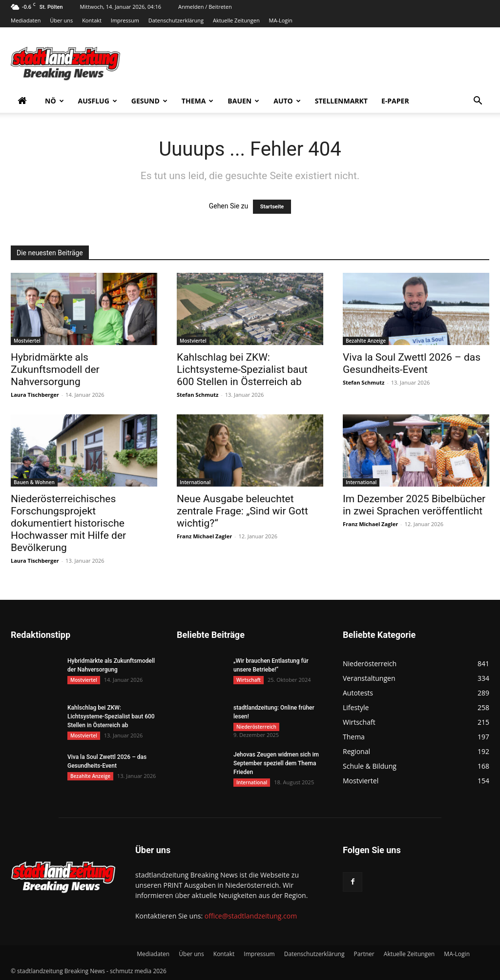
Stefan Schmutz (198, 395)
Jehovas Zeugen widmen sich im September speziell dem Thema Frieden (276, 763)
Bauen (243, 101)
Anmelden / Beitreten (205, 7)
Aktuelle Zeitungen (236, 20)
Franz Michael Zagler (204, 536)
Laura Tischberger (35, 395)
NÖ (54, 101)
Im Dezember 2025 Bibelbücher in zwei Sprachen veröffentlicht (414, 505)
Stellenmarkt (341, 101)
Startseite (272, 207)
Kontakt (92, 20)
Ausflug (98, 101)
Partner (364, 954)
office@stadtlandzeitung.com (251, 916)
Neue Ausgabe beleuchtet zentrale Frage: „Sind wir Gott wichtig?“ (242, 511)
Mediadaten (26, 20)
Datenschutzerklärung (176, 20)
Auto (287, 101)
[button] (478, 102)
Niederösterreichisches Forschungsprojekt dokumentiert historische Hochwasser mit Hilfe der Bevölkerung (68, 523)
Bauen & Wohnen (34, 482)
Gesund (149, 101)
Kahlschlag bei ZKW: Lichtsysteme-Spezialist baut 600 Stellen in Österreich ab (242, 369)
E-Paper (395, 101)
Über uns (61, 20)
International (195, 482)
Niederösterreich (256, 727)
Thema (198, 101)
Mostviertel (27, 341)
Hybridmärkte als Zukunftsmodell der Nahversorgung (55, 369)
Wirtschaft (249, 680)
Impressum (125, 20)
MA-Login (281, 20)
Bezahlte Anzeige (366, 341)
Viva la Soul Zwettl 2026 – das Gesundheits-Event (412, 363)
